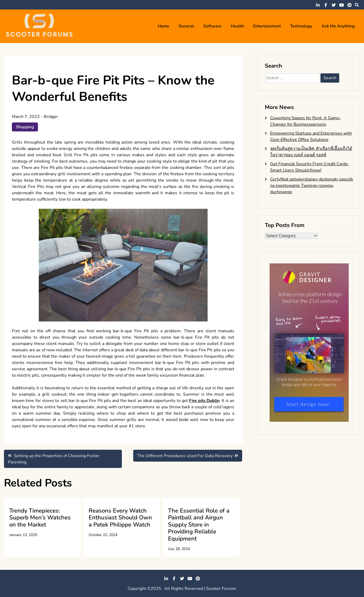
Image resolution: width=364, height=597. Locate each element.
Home (164, 26)
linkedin (318, 5)
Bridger (51, 117)
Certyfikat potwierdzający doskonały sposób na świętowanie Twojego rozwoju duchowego (312, 186)
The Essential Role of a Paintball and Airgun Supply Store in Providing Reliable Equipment (199, 525)
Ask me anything (338, 26)
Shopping (25, 127)
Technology (301, 26)
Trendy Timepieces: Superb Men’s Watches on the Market (40, 518)
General (186, 26)
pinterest (349, 5)
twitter (334, 5)
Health (237, 26)
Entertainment (267, 26)
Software (212, 26)
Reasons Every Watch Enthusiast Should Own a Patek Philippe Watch (120, 518)
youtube (342, 5)
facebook (326, 5)
